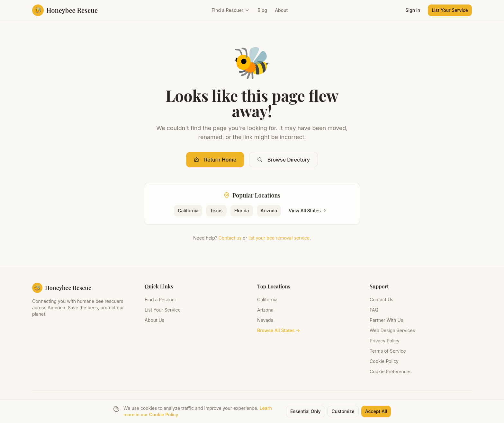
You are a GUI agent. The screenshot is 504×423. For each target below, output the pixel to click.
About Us (154, 320)
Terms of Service (388, 351)
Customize (343, 411)
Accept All (376, 411)
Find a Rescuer (231, 10)
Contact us (230, 238)
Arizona (269, 211)
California (188, 211)
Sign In (413, 10)
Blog (262, 10)
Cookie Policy (384, 361)
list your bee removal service (279, 238)
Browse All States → (279, 330)
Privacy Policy (385, 341)
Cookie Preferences (391, 371)
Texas (216, 211)
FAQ (374, 310)
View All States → (307, 211)
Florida (242, 211)
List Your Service (450, 10)
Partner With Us (386, 320)
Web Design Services (392, 330)
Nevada (265, 320)
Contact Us (382, 300)
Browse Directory (283, 160)
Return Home (215, 160)
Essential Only (306, 411)
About (281, 10)
